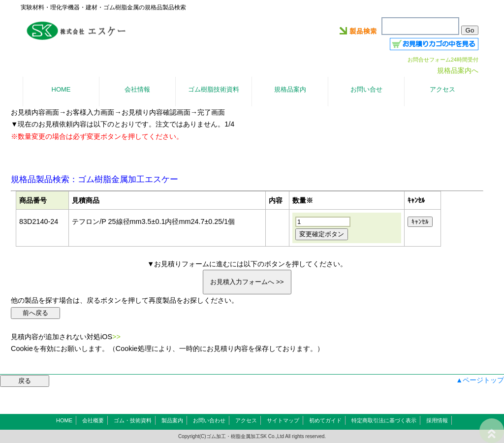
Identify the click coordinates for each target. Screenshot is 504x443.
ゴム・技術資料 (133, 420)
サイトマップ (283, 420)
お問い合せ (366, 89)
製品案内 (172, 420)
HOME (64, 420)
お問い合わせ (209, 420)
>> (116, 337)
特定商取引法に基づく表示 (384, 420)
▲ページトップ (480, 380)
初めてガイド (325, 420)
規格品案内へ (458, 70)
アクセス (246, 420)
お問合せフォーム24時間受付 (443, 60)
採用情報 (437, 420)
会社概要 (93, 420)
